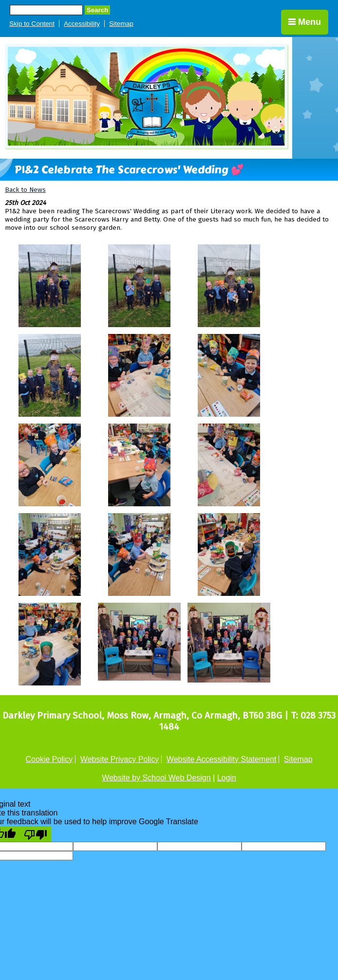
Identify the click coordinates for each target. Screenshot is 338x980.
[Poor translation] (36, 834)
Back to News (25, 190)
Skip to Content (32, 24)
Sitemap (121, 24)
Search (97, 10)
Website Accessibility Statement (222, 759)
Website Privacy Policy (120, 759)
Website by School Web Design (156, 778)
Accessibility (82, 24)
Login (227, 778)
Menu (305, 22)
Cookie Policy (49, 759)
